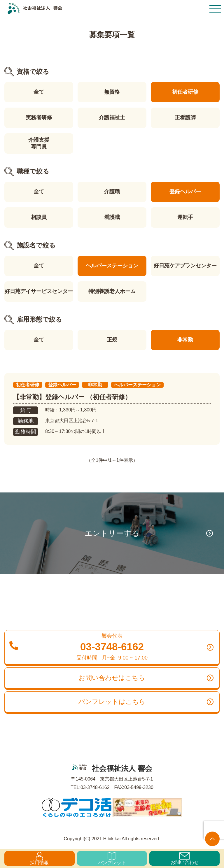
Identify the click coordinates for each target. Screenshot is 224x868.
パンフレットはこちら (146, 702)
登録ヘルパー (185, 192)
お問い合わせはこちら (146, 678)
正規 (112, 340)
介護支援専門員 (39, 143)
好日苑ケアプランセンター (185, 266)
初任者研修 (185, 92)
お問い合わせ (185, 858)
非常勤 (185, 340)
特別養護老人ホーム (112, 291)
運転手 (185, 217)
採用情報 (39, 858)
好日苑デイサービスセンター (39, 291)
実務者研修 (39, 118)
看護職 (112, 217)
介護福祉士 (112, 118)
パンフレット (112, 858)
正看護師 (185, 118)
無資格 (112, 92)
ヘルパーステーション (112, 266)
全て (39, 92)
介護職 (112, 192)
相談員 (39, 217)
